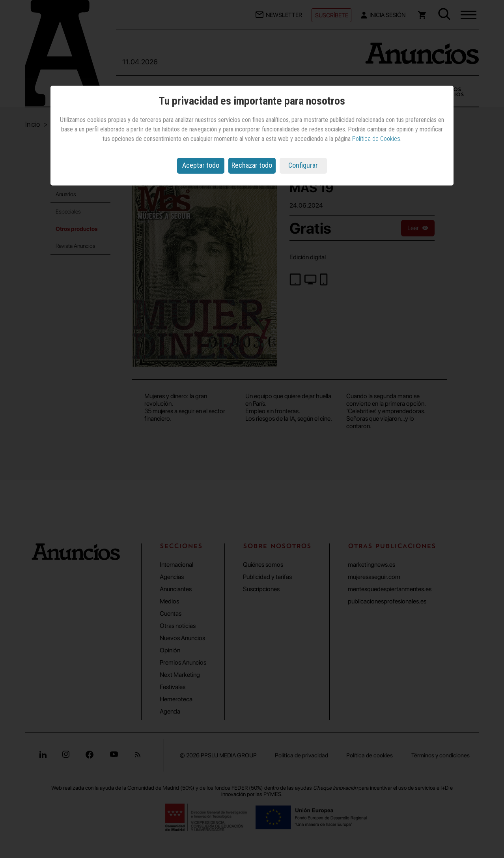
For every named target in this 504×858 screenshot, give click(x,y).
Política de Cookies (376, 139)
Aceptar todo (201, 165)
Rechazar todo (252, 165)
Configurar (303, 165)
